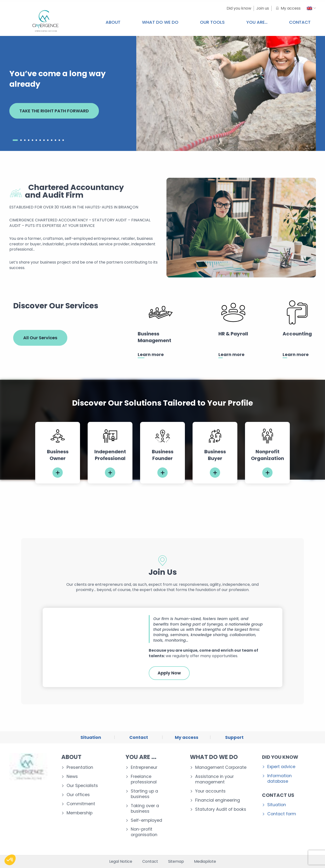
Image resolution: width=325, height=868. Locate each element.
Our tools (212, 22)
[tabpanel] (58, 453)
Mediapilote (205, 862)
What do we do (160, 22)
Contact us (278, 795)
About (113, 22)
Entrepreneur (144, 767)
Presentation (80, 767)
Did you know (280, 757)
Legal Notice (121, 862)
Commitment (81, 804)
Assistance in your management (214, 779)
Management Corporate (221, 767)
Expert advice (281, 767)
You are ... (141, 757)
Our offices (78, 795)
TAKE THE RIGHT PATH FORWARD (54, 111)
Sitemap (176, 862)
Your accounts (210, 791)
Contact (150, 862)
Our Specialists (82, 786)
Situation (277, 805)
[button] (10, 860)
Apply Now (169, 673)
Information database (279, 779)
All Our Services (40, 338)
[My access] (287, 8)
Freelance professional (144, 779)
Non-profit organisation (144, 832)
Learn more (151, 354)
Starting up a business (144, 794)
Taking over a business (145, 809)
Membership (80, 813)
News (72, 777)
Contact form (282, 814)
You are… (257, 22)
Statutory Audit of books (221, 809)
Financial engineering (218, 800)
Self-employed (146, 820)
